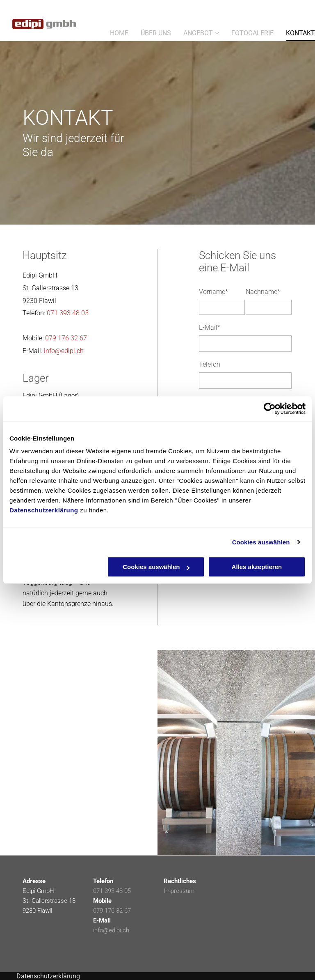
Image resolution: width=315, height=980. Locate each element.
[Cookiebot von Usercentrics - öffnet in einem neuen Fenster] (270, 409)
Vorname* (213, 292)
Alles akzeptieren (257, 567)
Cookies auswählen (261, 542)
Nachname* (263, 292)
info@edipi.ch (64, 351)
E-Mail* (210, 327)
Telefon (210, 364)
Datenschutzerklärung (44, 510)
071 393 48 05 (68, 313)
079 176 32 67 (66, 338)
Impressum (179, 891)
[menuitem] (113, 31)
